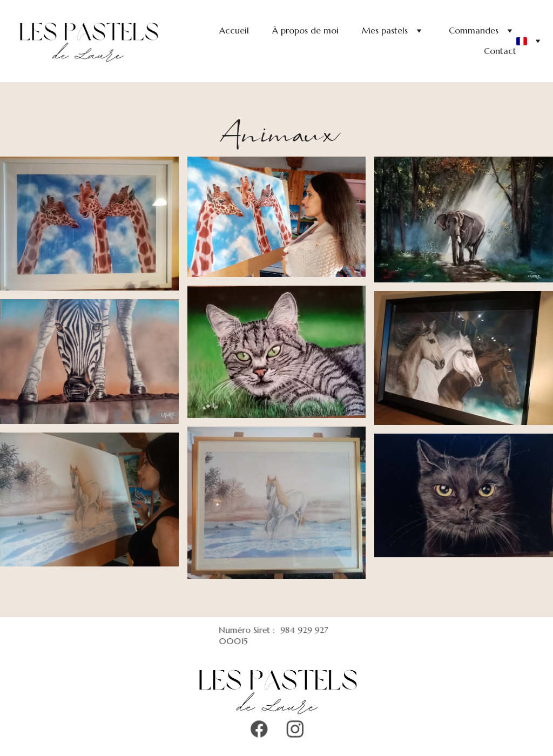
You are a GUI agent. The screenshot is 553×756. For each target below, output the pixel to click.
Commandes (474, 30)
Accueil (234, 30)
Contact (500, 51)
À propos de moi (305, 30)
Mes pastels (385, 30)
